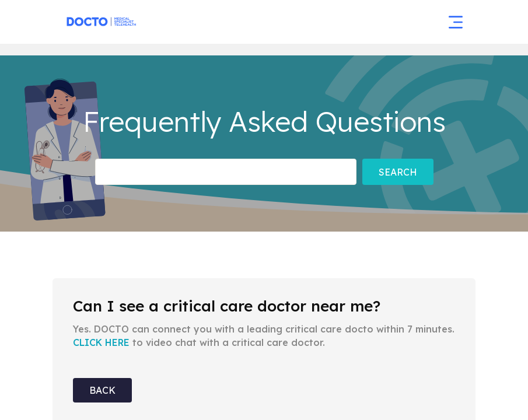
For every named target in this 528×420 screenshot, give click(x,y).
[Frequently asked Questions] (226, 172)
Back (102, 390)
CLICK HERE (101, 342)
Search (398, 172)
